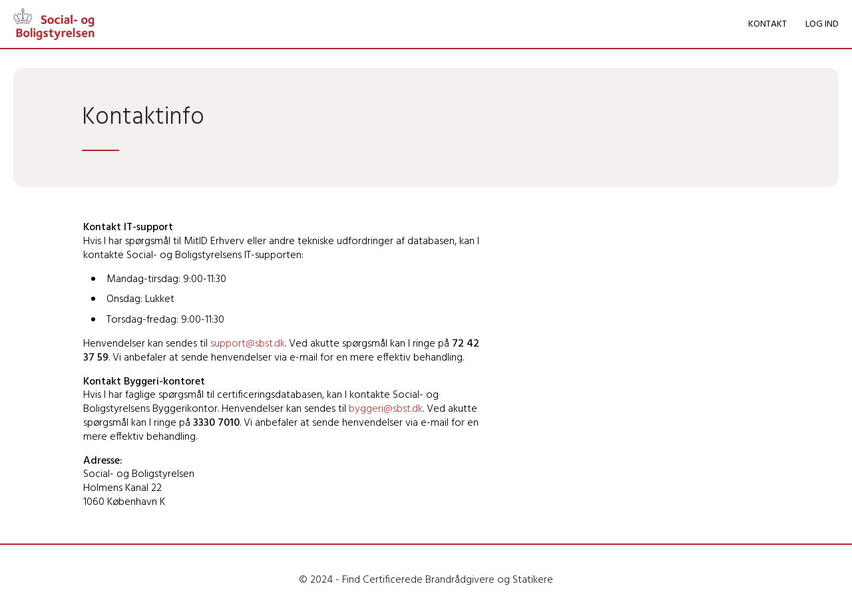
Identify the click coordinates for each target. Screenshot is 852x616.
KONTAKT (767, 24)
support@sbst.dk (248, 344)
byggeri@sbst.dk (386, 409)
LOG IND (822, 24)
